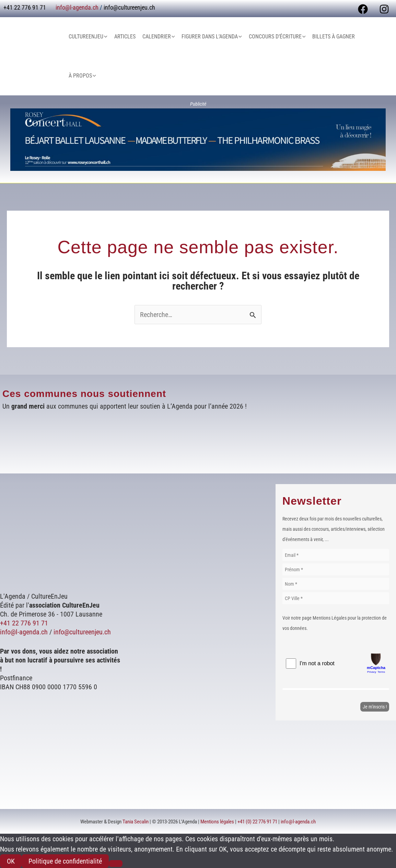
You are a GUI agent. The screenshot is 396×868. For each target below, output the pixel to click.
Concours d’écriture (277, 37)
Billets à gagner (334, 37)
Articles (125, 37)
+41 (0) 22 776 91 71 (257, 822)
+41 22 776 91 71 (24, 623)
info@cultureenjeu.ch (129, 7)
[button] (105, 37)
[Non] (116, 864)
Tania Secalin (136, 822)
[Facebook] (363, 9)
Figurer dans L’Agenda (212, 37)
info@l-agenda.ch (77, 7)
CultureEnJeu (88, 37)
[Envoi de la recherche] (253, 315)
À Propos (82, 76)
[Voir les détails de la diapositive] (198, 140)
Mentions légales (217, 822)
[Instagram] (384, 9)
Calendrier (159, 37)
